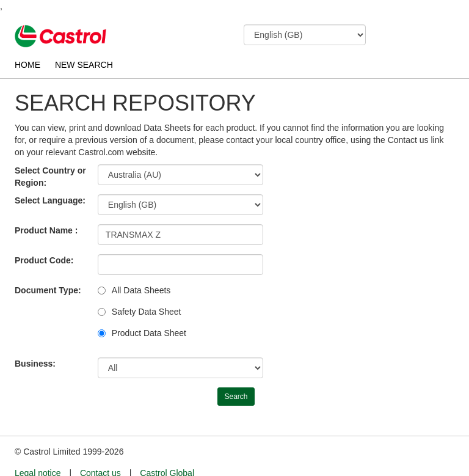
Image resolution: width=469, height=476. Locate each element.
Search (236, 397)
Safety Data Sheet (147, 312)
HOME (27, 65)
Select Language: (50, 200)
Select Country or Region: (50, 177)
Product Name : (46, 230)
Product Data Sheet (149, 333)
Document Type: (48, 290)
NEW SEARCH (84, 65)
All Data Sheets (141, 290)
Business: (35, 364)
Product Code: (44, 260)
